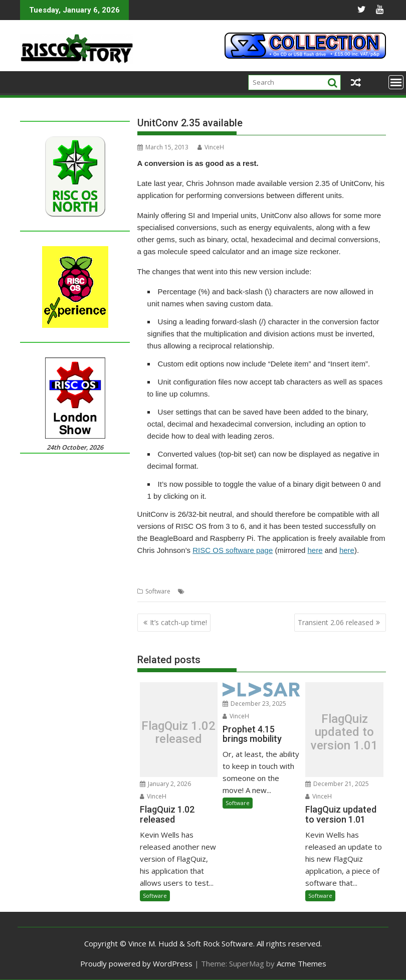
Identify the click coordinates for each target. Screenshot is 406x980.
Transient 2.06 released (336, 622)
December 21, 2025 (337, 784)
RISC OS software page (233, 550)
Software (158, 591)
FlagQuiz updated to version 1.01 (344, 732)
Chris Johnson (207, 591)
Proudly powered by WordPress (136, 963)
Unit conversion (252, 591)
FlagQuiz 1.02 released (178, 733)
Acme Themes (301, 963)
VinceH (211, 147)
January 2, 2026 (165, 784)
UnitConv (292, 591)
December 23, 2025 (254, 704)
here (315, 550)
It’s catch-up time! (178, 622)
